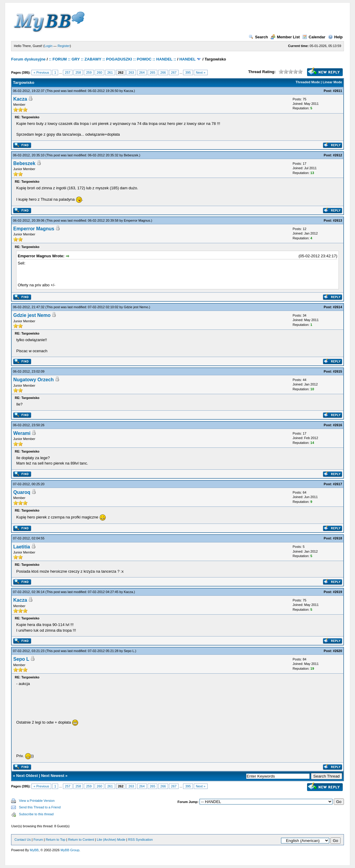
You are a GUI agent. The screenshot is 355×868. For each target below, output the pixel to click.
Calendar (314, 37)
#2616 (337, 425)
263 (131, 72)
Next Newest (53, 776)
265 (152, 72)
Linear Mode (332, 82)
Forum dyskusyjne (28, 59)
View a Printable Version (37, 801)
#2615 (337, 371)
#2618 (337, 538)
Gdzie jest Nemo (136, 307)
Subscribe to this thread (36, 814)
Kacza (128, 91)
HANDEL (188, 59)
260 (99, 72)
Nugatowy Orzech (33, 380)
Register (64, 46)
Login (48, 46)
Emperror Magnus (137, 220)
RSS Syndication (140, 840)
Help (335, 37)
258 (78, 72)
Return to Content (81, 840)
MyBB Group (70, 850)
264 (142, 72)
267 (174, 72)
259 (89, 72)
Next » (201, 72)
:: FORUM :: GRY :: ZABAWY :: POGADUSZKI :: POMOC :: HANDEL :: (112, 59)
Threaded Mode (308, 82)
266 (163, 72)
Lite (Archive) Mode (111, 840)
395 (188, 72)
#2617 (337, 484)
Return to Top (55, 840)
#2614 (337, 307)
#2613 (337, 220)
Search (258, 37)
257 (68, 72)
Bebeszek (131, 155)
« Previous (41, 72)
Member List (285, 37)
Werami (22, 433)
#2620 (337, 651)
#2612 (337, 155)
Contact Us (22, 840)
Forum (38, 840)
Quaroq (22, 492)
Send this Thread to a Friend (40, 807)
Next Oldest (27, 776)
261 (110, 72)
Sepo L (129, 651)
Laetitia (22, 547)
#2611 (337, 91)
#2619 (337, 592)
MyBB (34, 850)
